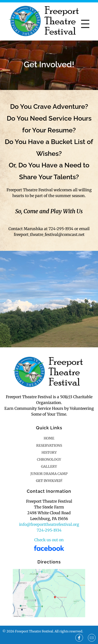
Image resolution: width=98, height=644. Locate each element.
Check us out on (49, 540)
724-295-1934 (49, 530)
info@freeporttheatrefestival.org (49, 524)
